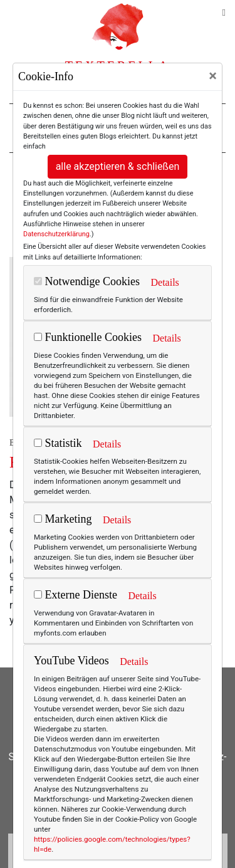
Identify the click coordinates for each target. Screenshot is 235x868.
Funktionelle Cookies (88, 337)
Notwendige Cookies (87, 281)
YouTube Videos (71, 661)
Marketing (63, 519)
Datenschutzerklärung (56, 234)
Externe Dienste (76, 595)
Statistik (58, 443)
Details (164, 282)
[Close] (213, 76)
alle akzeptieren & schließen (118, 166)
